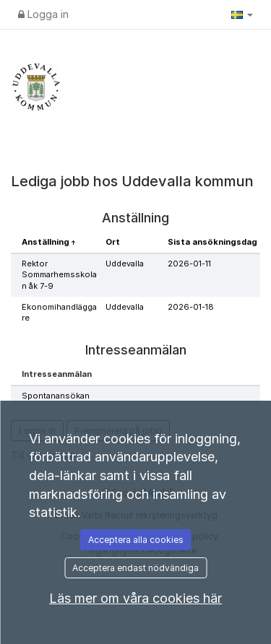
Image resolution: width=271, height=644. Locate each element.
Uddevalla (125, 264)
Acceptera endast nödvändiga (135, 568)
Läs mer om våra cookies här (135, 598)
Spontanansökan (56, 396)
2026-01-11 (189, 264)
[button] (242, 14)
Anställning (47, 242)
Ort (113, 242)
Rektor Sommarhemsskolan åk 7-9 (59, 275)
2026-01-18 (191, 307)
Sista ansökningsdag (212, 242)
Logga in (43, 14)
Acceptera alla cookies (136, 540)
